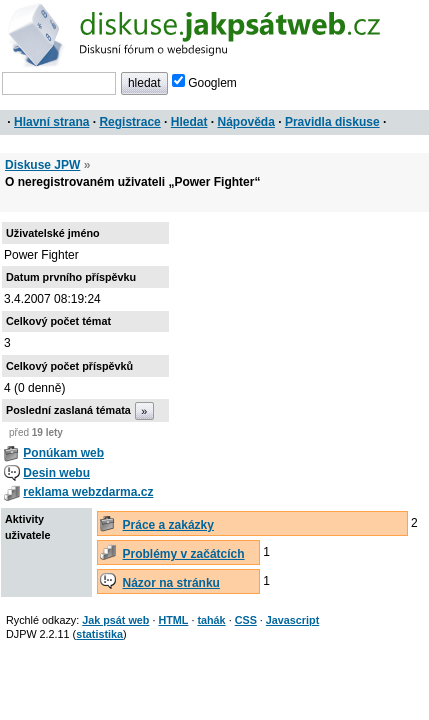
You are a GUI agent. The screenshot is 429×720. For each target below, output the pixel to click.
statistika (99, 634)
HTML (173, 620)
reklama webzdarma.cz (88, 492)
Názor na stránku (171, 583)
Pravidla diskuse (332, 122)
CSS (246, 620)
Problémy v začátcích (184, 554)
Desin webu (56, 473)
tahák (211, 620)
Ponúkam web (63, 453)
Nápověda (246, 122)
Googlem (204, 83)
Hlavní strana (51, 122)
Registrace (129, 122)
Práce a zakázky (168, 525)
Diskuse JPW (42, 165)
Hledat (189, 122)
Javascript (292, 620)
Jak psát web (115, 620)
